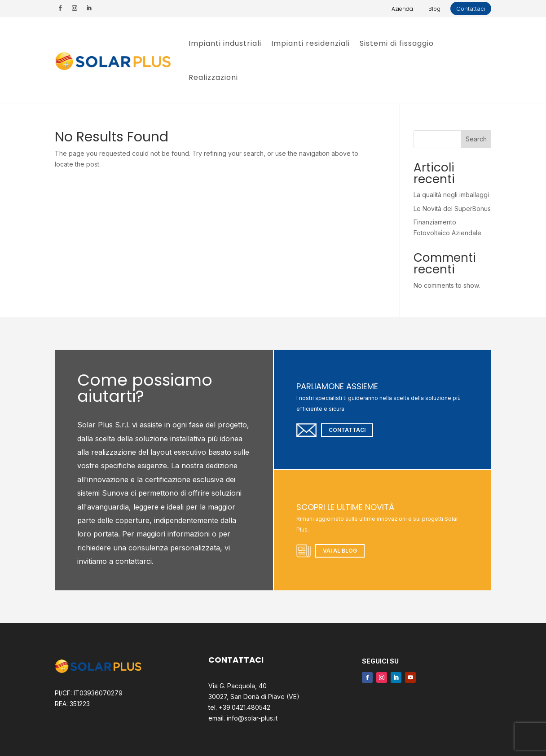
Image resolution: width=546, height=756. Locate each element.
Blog (434, 9)
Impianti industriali (225, 43)
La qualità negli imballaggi (451, 195)
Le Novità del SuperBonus (452, 209)
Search (476, 139)
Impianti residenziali (310, 43)
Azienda (402, 9)
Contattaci (471, 9)
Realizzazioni (213, 77)
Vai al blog (340, 551)
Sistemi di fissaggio (397, 43)
